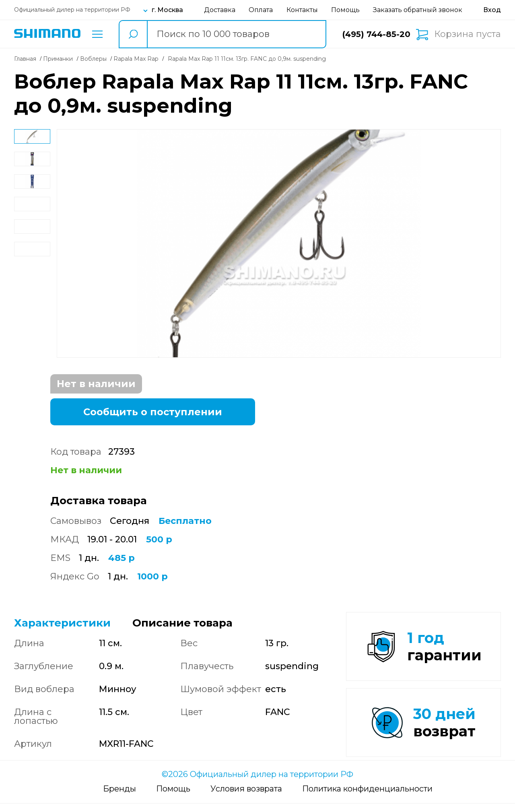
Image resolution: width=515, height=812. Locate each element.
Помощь (345, 10)
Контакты (302, 10)
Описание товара (182, 623)
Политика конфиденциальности (367, 797)
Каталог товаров (97, 34)
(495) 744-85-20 (376, 34)
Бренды (119, 797)
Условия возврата (246, 797)
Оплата (261, 10)
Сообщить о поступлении (153, 412)
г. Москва (167, 10)
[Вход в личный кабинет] (492, 10)
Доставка (220, 10)
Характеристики (62, 623)
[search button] (133, 34)
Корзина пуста (468, 34)
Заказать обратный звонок (418, 10)
